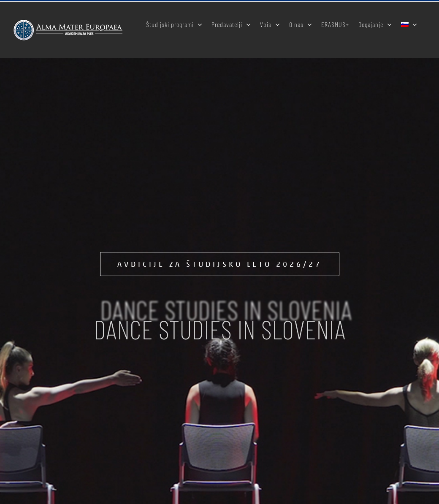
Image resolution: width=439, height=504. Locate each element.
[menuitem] (409, 24)
